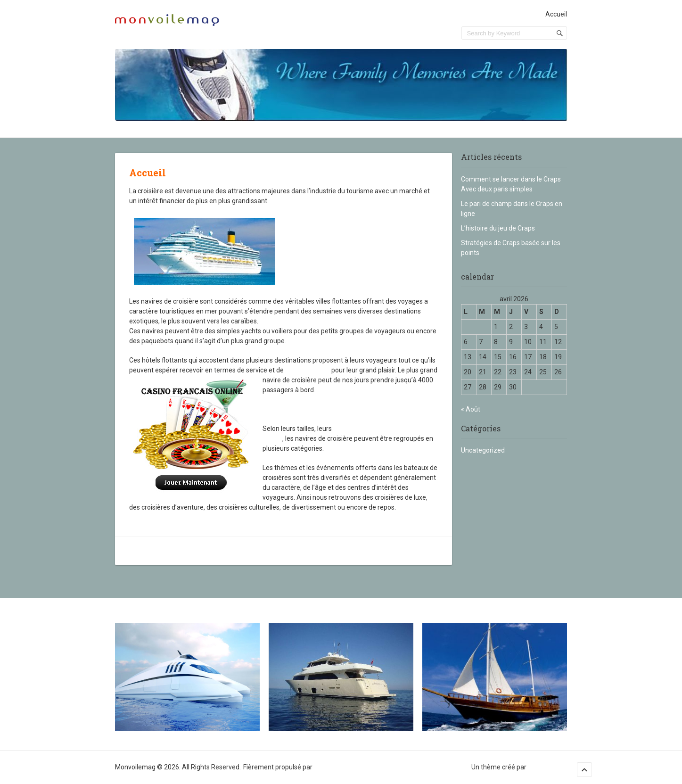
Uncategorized (483, 450)
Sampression (548, 767)
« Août (471, 409)
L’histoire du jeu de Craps (498, 228)
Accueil (556, 14)
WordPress (330, 767)
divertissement (308, 370)
